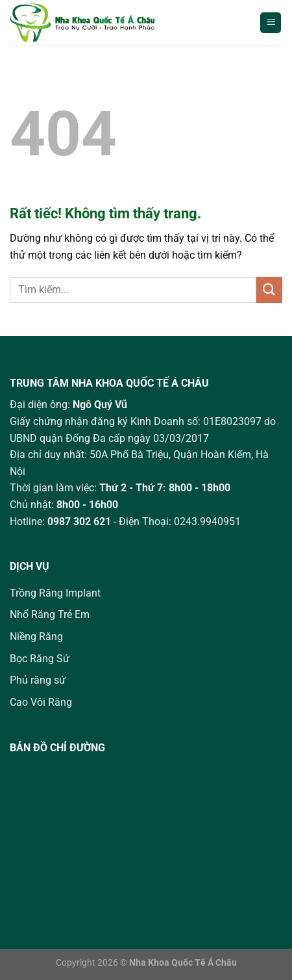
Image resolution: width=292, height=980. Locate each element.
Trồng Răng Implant (55, 593)
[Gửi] (269, 290)
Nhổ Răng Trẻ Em (50, 614)
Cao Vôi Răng (41, 702)
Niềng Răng (36, 637)
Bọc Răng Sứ (40, 659)
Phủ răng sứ (38, 680)
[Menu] (271, 23)
